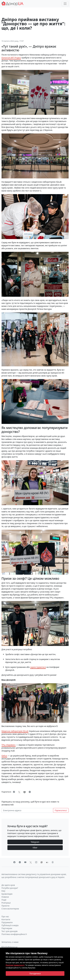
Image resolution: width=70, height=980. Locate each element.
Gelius (4, 756)
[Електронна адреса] (27, 810)
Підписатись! (61, 810)
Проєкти (6, 906)
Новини (5, 897)
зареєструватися (38, 667)
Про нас (5, 916)
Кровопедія (7, 894)
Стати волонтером (10, 909)
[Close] (35, 974)
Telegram (35, 842)
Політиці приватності (15, 965)
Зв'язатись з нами (10, 942)
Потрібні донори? (10, 888)
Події (4, 900)
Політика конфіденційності (14, 934)
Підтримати (7, 922)
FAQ (3, 891)
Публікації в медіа (10, 925)
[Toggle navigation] (65, 4)
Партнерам (7, 928)
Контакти (6, 919)
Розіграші (6, 903)
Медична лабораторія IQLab (15, 731)
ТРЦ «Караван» (9, 745)
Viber (35, 848)
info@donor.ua (10, 947)
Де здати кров (8, 885)
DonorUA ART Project (11, 58)
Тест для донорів (10, 931)
